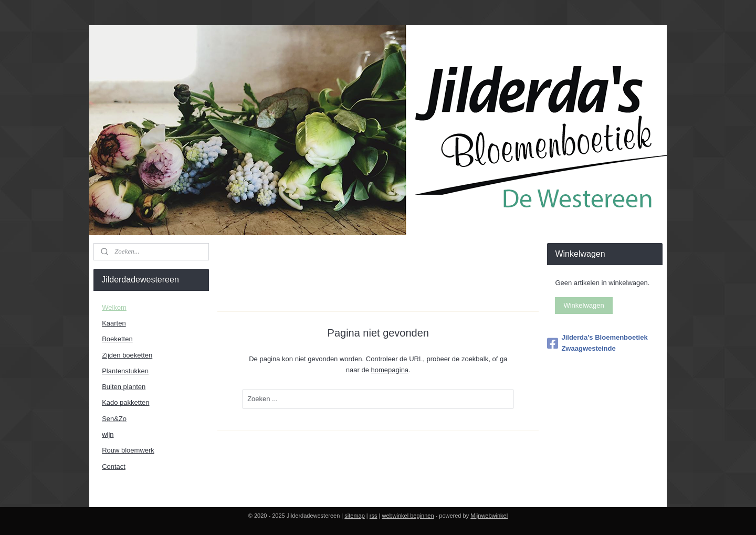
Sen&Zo (114, 419)
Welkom (114, 307)
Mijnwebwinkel (489, 516)
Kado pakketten (125, 402)
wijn (108, 434)
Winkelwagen (584, 305)
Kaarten (114, 323)
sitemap (355, 516)
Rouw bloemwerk (128, 450)
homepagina (390, 370)
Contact (114, 466)
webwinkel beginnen (408, 516)
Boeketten (117, 339)
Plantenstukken (125, 371)
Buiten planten (124, 387)
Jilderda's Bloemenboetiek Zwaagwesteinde (597, 343)
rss (374, 516)
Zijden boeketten (127, 355)
